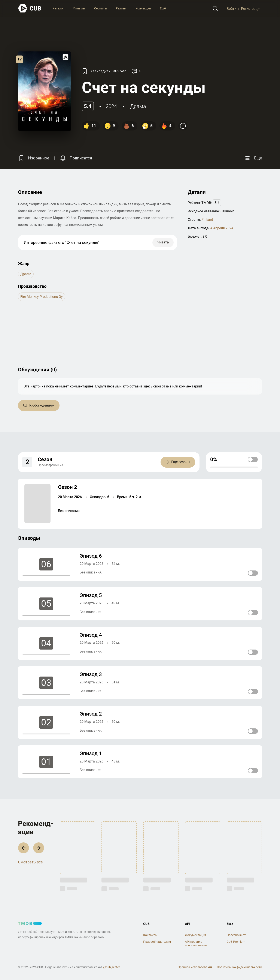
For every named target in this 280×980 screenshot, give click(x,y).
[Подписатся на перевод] (76, 158)
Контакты (150, 935)
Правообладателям (157, 942)
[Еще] (253, 158)
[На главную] (30, 8)
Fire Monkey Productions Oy (42, 297)
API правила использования (196, 943)
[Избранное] (34, 158)
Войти (232, 8)
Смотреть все (30, 862)
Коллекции (143, 8)
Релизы (121, 8)
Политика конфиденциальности (239, 967)
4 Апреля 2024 (222, 228)
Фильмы (79, 8)
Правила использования (195, 967)
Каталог (58, 8)
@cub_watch (112, 967)
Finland (207, 220)
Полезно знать (237, 935)
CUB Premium (236, 942)
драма (138, 106)
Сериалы (101, 8)
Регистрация (251, 8)
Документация (195, 935)
